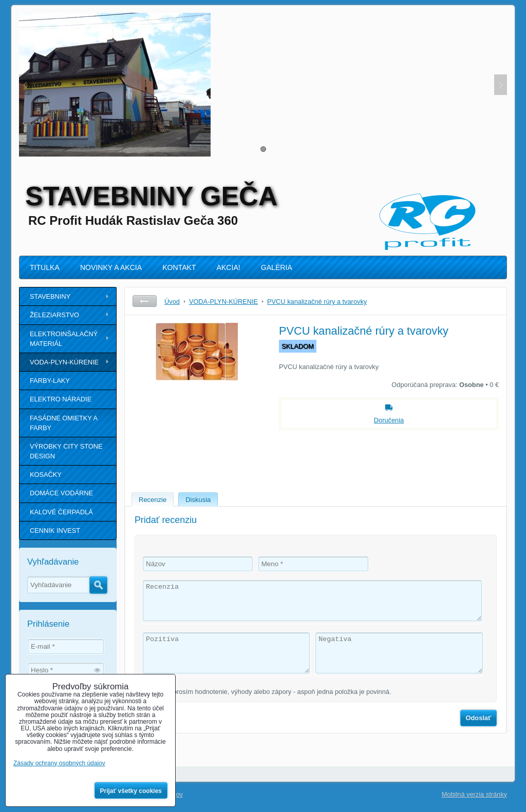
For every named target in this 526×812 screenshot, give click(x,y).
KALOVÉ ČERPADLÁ (61, 512)
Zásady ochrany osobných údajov (59, 763)
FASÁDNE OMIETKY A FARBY (64, 423)
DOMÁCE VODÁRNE (61, 493)
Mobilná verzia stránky (474, 794)
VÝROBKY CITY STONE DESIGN (66, 451)
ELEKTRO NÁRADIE (61, 399)
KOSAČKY (46, 475)
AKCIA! (229, 267)
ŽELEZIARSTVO (54, 315)
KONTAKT (179, 267)
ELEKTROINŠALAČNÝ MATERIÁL (64, 339)
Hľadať (98, 585)
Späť (145, 301)
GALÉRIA (277, 267)
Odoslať (479, 718)
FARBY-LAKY (50, 381)
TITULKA (45, 267)
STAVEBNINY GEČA (151, 196)
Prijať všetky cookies (131, 791)
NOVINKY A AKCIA (111, 267)
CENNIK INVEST (55, 530)
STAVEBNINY (50, 296)
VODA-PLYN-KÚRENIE (64, 362)
